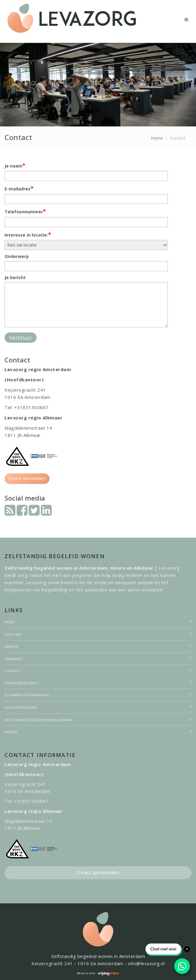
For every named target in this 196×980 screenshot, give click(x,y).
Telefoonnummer (25, 211)
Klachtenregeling (21, 707)
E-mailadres (19, 188)
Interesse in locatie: (28, 234)
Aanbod (11, 646)
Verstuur (21, 338)
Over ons (13, 634)
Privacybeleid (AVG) (22, 683)
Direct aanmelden (27, 478)
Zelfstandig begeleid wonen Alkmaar (39, 720)
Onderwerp (17, 256)
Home (157, 138)
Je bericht (15, 277)
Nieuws (11, 732)
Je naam (15, 165)
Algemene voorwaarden (27, 695)
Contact (12, 671)
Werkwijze (13, 659)
